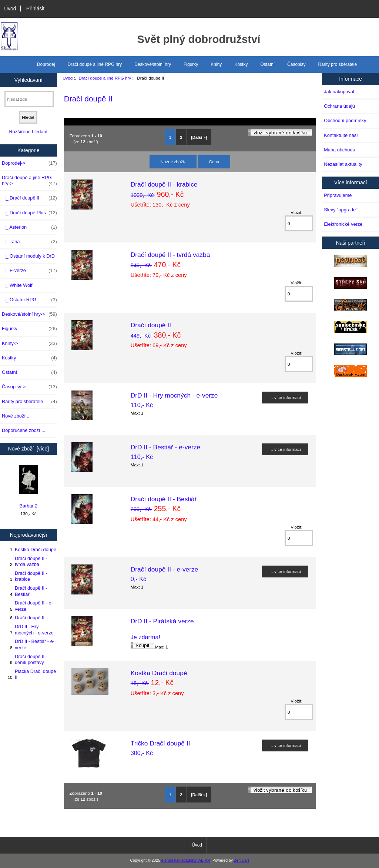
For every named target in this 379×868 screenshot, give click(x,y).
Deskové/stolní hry (153, 64)
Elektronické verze (343, 224)
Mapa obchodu (339, 150)
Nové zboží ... (16, 416)
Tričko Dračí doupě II (160, 743)
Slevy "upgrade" (341, 210)
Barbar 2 (28, 487)
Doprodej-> (29, 163)
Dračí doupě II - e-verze (34, 606)
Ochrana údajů (339, 106)
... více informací (285, 397)
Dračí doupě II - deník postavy (31, 659)
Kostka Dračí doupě (36, 549)
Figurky (191, 64)
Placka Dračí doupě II (35, 674)
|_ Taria (29, 242)
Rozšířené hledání (28, 132)
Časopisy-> (29, 387)
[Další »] (199, 137)
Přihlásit (35, 9)
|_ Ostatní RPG (29, 300)
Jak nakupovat (339, 92)
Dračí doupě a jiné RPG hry (105, 78)
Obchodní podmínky (345, 120)
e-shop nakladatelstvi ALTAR (186, 860)
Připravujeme (338, 195)
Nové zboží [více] (29, 449)
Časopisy (296, 64)
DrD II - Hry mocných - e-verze (34, 629)
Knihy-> (29, 343)
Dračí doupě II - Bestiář (31, 591)
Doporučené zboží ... (24, 430)
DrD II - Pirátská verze (162, 621)
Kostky (241, 64)
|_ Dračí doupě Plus (29, 213)
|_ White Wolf (17, 285)
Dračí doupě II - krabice (31, 576)
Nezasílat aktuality (343, 164)
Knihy (216, 64)
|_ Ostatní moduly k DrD (28, 256)
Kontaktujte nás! (341, 135)
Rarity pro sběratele (337, 64)
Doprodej (46, 64)
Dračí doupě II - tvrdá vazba (31, 561)
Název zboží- (173, 162)
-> (29, 181)
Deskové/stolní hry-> (29, 314)
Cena (214, 162)
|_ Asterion (29, 227)
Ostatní (267, 64)
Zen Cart (242, 860)
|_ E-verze (29, 271)
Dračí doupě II (30, 618)
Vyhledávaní (28, 80)
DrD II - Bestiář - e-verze (35, 644)
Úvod (10, 9)
